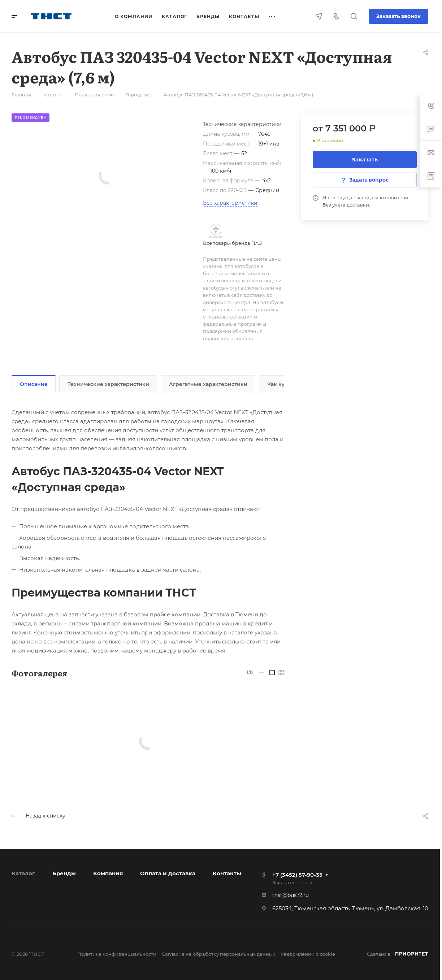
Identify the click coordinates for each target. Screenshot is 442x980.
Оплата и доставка (168, 873)
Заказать (365, 159)
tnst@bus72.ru (291, 895)
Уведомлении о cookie (308, 954)
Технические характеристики (108, 384)
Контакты (227, 873)
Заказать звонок (398, 16)
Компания (108, 873)
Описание (34, 384)
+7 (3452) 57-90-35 (297, 875)
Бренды (64, 873)
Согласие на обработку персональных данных (218, 954)
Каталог (23, 873)
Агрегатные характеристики (208, 384)
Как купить (282, 384)
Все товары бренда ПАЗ (232, 243)
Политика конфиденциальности (117, 954)
